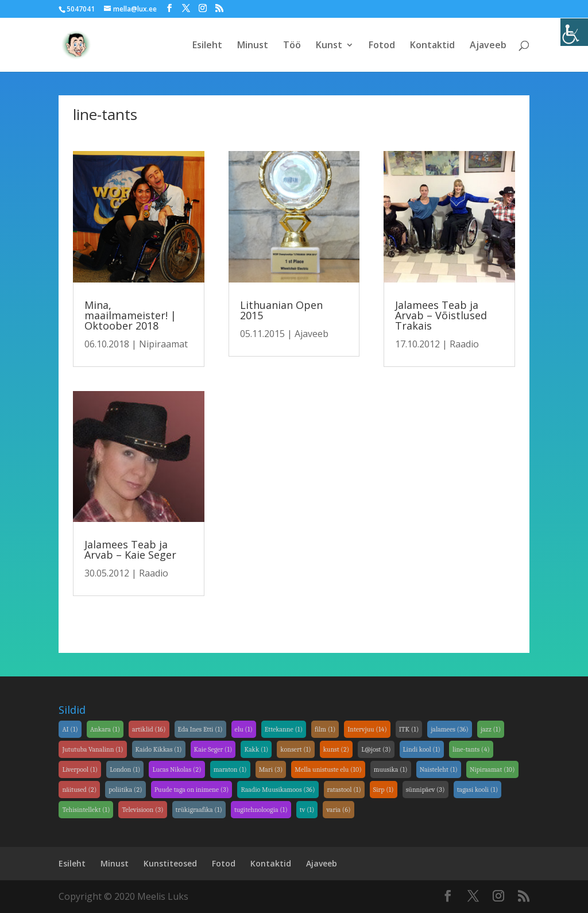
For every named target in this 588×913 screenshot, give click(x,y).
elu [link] (244, 729)
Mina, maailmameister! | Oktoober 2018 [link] (130, 315)
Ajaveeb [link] (488, 46)
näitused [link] (79, 790)
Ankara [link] (105, 729)
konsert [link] (295, 749)
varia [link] (338, 810)
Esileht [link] (207, 46)
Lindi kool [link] (422, 749)
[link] (574, 32)
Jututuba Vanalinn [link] (92, 749)
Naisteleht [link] (439, 769)
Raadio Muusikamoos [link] (278, 790)
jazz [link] (491, 729)
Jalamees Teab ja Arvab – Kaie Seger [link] (130, 550)
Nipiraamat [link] (163, 344)
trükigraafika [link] (199, 810)
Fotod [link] (382, 46)
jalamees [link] (450, 729)
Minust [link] (253, 46)
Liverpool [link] (80, 769)
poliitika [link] (125, 790)
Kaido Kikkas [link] (159, 749)
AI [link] (70, 729)
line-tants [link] (471, 749)
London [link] (125, 769)
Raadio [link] (154, 573)
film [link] (325, 729)
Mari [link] (271, 769)
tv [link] (307, 810)
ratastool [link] (344, 790)
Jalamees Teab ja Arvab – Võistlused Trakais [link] (441, 315)
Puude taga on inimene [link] (192, 790)
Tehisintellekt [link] (86, 810)
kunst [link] (336, 749)
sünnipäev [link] (425, 790)
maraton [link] (230, 769)
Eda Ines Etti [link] (200, 729)
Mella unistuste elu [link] (328, 769)
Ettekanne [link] (284, 729)
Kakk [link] (256, 749)
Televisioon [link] (142, 810)
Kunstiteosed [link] (170, 863)
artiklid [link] (149, 729)
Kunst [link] (329, 46)
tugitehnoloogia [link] (261, 810)
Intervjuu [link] (367, 729)
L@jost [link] (376, 749)
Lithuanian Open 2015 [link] (281, 310)
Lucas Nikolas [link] (177, 769)
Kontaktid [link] (432, 46)
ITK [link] (409, 729)
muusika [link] (391, 769)
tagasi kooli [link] (478, 790)
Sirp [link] (384, 790)
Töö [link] (292, 46)
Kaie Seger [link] (213, 749)
